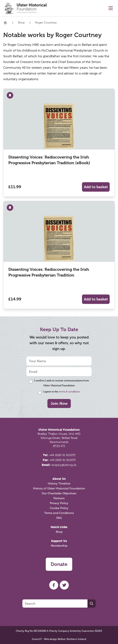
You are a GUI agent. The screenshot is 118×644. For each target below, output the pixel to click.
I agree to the (61, 392)
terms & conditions (69, 392)
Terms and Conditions (59, 513)
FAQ (59, 518)
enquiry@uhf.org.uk (64, 465)
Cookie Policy (59, 508)
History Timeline (59, 484)
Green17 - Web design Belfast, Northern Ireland (59, 639)
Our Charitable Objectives (59, 493)
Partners (59, 498)
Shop (21, 23)
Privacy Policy (59, 503)
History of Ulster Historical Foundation (59, 488)
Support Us (59, 541)
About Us (59, 479)
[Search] (55, 604)
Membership (59, 546)
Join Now (59, 403)
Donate (59, 564)
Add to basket (96, 187)
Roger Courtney (46, 23)
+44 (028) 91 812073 (62, 455)
